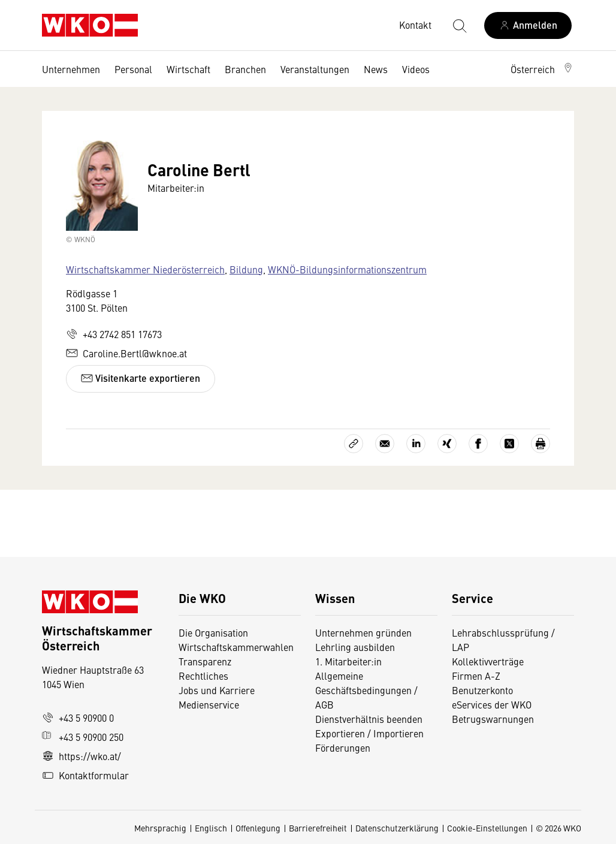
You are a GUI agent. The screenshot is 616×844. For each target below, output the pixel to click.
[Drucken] (540, 444)
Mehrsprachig (160, 828)
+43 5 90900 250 (83, 737)
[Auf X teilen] (509, 444)
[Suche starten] (459, 25)
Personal (133, 69)
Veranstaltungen (315, 69)
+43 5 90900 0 (78, 718)
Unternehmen (71, 69)
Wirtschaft (188, 69)
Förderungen (343, 747)
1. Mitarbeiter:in (348, 661)
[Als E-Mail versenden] (385, 444)
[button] (542, 69)
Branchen (245, 69)
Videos (416, 69)
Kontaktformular (85, 775)
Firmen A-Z (476, 676)
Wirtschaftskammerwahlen (236, 647)
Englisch (211, 828)
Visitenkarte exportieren (141, 378)
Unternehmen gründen (363, 632)
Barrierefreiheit (318, 828)
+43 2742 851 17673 (114, 334)
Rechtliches (203, 676)
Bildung (246, 269)
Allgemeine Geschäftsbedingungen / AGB (366, 690)
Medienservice (209, 704)
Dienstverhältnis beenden (369, 719)
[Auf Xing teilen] (447, 444)
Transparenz (205, 661)
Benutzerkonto (482, 690)
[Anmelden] (528, 25)
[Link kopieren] (354, 444)
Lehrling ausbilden (355, 647)
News (376, 69)
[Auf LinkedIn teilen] (416, 444)
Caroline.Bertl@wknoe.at (126, 353)
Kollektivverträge (488, 661)
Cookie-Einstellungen (487, 828)
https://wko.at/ (81, 756)
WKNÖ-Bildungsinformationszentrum (347, 269)
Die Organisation (213, 632)
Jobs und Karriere (217, 690)
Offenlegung (258, 828)
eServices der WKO (492, 704)
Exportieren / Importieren (369, 733)
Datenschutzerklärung (397, 828)
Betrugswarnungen (494, 719)
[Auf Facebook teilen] (478, 444)
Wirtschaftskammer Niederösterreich (145, 269)
